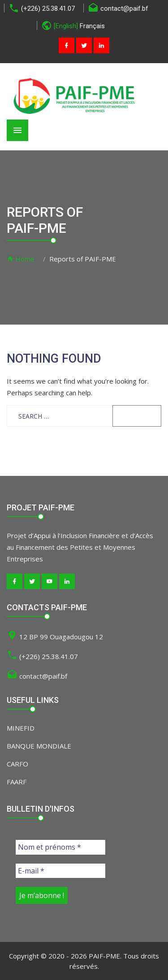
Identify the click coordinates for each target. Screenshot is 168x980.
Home (21, 259)
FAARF (17, 782)
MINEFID (21, 728)
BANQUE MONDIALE (39, 746)
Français (92, 26)
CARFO (17, 764)
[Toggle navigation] (17, 130)
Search (137, 416)
